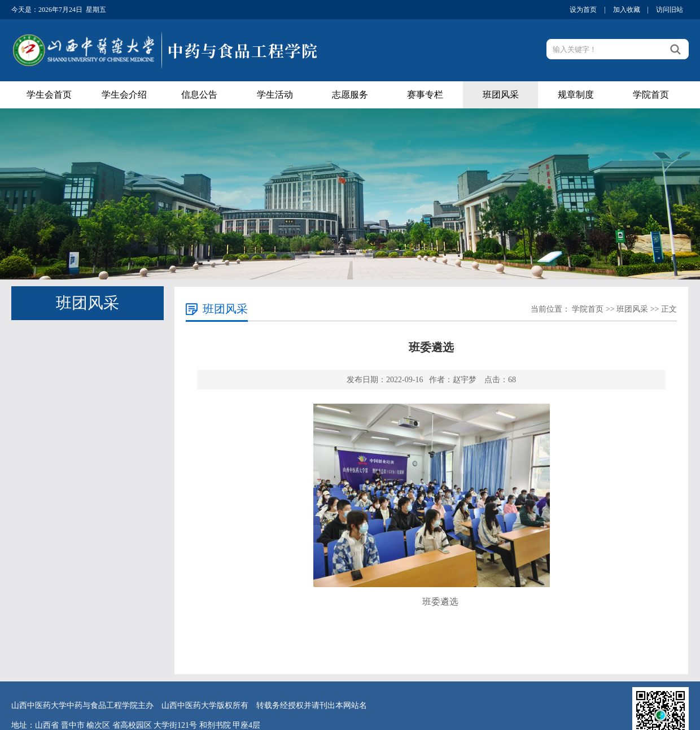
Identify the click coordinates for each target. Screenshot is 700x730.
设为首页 (583, 10)
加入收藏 (627, 10)
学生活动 (275, 95)
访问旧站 (670, 10)
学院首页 (651, 95)
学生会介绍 (124, 95)
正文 (669, 309)
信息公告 (199, 95)
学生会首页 (49, 95)
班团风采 (501, 95)
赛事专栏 (425, 95)
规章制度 (576, 95)
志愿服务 (350, 95)
